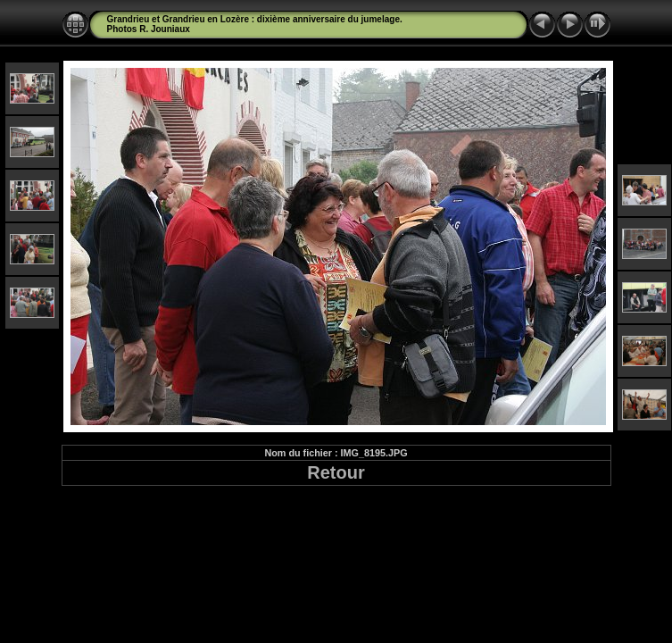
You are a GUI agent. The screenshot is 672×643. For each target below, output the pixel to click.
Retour (336, 472)
